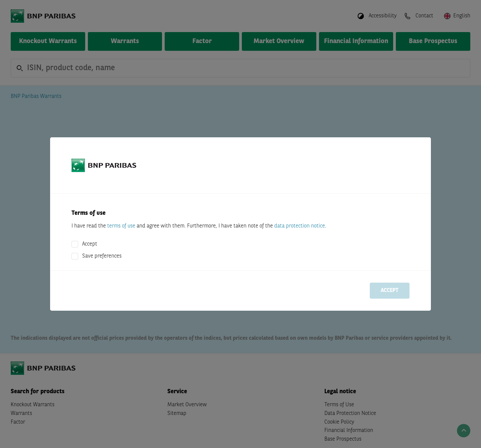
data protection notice (300, 226)
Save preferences (102, 256)
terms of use (121, 226)
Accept (90, 244)
